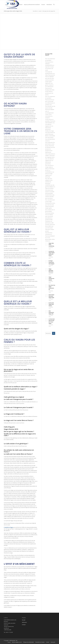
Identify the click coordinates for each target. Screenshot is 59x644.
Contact (24, 625)
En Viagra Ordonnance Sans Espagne (52, 262)
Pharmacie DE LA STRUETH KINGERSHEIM (49, 64)
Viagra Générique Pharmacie (51, 270)
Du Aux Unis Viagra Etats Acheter (51, 304)
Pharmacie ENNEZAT (50, 236)
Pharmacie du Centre (50, 203)
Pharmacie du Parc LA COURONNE (50, 170)
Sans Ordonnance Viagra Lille (51, 312)
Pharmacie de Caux (50, 100)
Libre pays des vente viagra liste (13, 11)
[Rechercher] (54, 5)
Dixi (17, 641)
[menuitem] (7, 5)
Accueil (24, 620)
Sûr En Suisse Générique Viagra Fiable (51, 296)
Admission (24, 622)
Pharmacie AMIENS (50, 110)
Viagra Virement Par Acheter (52, 278)
